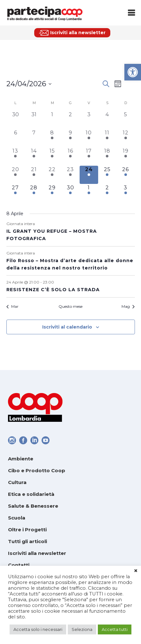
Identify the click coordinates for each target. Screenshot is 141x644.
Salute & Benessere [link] (33, 506)
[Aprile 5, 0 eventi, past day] (125, 120)
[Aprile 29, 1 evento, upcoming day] (52, 193)
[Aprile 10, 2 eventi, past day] (89, 138)
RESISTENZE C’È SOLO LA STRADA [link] (53, 290)
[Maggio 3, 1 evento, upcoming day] (125, 193)
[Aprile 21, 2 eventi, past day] (34, 175)
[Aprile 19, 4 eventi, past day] (125, 156)
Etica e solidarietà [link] (31, 494)
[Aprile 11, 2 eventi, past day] (107, 138)
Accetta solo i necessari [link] (38, 629)
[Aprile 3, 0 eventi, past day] (89, 120)
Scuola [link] (17, 518)
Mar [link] (12, 306)
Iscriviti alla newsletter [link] (37, 553)
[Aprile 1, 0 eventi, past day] (52, 120)
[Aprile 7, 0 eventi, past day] (34, 138)
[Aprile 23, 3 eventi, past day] (70, 175)
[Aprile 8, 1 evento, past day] (52, 138)
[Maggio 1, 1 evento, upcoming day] (89, 193)
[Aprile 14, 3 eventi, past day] (34, 156)
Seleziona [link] (82, 629)
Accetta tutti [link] (115, 629)
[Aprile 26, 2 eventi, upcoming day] (125, 175)
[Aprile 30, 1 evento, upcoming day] (70, 193)
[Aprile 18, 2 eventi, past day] (107, 156)
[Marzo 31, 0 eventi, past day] (34, 120)
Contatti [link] (19, 565)
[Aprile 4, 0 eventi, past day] (107, 120)
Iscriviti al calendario (67, 327)
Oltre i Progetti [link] (27, 530)
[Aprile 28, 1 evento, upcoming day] (34, 193)
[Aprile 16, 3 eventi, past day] (70, 156)
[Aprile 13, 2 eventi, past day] (16, 156)
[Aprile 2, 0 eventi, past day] (70, 120)
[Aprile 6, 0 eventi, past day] (16, 138)
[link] (133, 72)
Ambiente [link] (21, 459)
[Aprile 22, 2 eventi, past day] (52, 175)
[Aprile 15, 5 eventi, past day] (52, 156)
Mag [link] (128, 306)
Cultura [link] (17, 482)
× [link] (136, 571)
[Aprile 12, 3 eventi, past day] (125, 138)
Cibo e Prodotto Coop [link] (37, 470)
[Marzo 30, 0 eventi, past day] (16, 120)
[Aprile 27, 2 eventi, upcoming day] (16, 193)
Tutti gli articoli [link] (27, 541)
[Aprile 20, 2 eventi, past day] (16, 175)
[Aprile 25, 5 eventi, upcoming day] (107, 175)
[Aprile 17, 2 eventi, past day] (89, 156)
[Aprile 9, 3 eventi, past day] (70, 138)
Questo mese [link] (70, 306)
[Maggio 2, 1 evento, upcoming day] (107, 193)
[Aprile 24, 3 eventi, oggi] (89, 175)
